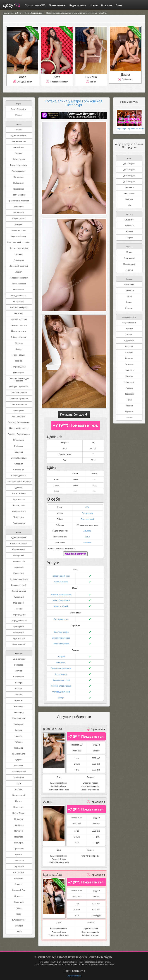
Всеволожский (19, 549)
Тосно (19, 914)
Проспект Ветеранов (19, 428)
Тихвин (19, 908)
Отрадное (19, 819)
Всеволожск (19, 677)
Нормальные (129, 264)
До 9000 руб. (129, 181)
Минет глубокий (61, 606)
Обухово (19, 343)
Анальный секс (61, 582)
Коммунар (19, 748)
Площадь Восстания (19, 387)
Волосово (19, 665)
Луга (19, 783)
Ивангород (19, 712)
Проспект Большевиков (19, 422)
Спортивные (129, 258)
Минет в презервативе (61, 595)
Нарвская (19, 313)
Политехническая (19, 404)
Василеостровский (19, 544)
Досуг (11, 5)
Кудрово (19, 760)
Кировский (19, 567)
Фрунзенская (19, 499)
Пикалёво (19, 837)
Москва (19, 115)
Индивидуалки (78, 5)
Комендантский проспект (19, 242)
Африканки (129, 340)
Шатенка (129, 308)
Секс (129, 158)
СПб (87, 507)
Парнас (19, 361)
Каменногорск (19, 718)
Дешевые (129, 187)
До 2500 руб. (129, 169)
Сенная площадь (19, 458)
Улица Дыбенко (19, 493)
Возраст (129, 214)
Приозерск (19, 849)
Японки (129, 417)
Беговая (19, 153)
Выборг (19, 683)
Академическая (19, 141)
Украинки (129, 411)
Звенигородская (19, 230)
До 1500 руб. (129, 164)
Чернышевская (19, 511)
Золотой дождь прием (61, 668)
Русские (129, 388)
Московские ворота (19, 307)
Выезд (120, 5)
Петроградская (19, 367)
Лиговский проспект (19, 278)
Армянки (87, 531)
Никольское (19, 807)
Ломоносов (19, 777)
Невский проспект (19, 319)
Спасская (19, 464)
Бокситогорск (19, 659)
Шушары (19, 926)
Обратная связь (74, 976)
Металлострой (19, 795)
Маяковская (19, 290)
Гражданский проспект (19, 201)
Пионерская (19, 373)
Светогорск (19, 861)
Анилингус (61, 662)
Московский (19, 603)
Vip (129, 205)
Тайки (129, 400)
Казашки (129, 352)
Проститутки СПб (35, 5)
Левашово (19, 766)
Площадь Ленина (19, 393)
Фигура (129, 246)
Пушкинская (19, 440)
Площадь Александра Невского (19, 380)
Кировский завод (19, 236)
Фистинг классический (61, 686)
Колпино (19, 742)
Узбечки (129, 406)
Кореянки (129, 370)
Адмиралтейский (19, 538)
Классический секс (61, 576)
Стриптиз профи (61, 632)
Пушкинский (19, 632)
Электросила (19, 523)
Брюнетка (129, 290)
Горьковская (19, 189)
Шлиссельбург (19, 920)
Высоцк (19, 689)
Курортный (19, 597)
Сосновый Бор (19, 890)
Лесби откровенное (61, 638)
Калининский (19, 561)
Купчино (19, 254)
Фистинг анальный (61, 680)
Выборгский (19, 555)
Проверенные (57, 5)
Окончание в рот (61, 619)
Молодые (129, 226)
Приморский (19, 627)
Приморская (19, 410)
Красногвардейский (19, 579)
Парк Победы (19, 355)
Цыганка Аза (52, 875)
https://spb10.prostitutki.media (129, 128)
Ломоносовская (19, 284)
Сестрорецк (19, 872)
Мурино (19, 801)
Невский (19, 609)
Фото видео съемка (61, 692)
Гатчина (19, 694)
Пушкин (19, 855)
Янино (19, 932)
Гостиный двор (19, 195)
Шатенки (87, 543)
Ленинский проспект (19, 266)
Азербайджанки (129, 323)
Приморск (19, 843)
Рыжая (129, 302)
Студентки (129, 220)
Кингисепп (19, 724)
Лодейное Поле (19, 772)
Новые (94, 5)
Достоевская (19, 213)
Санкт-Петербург (19, 109)
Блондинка (129, 284)
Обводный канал (19, 337)
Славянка (19, 878)
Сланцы (19, 884)
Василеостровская (19, 165)
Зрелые (129, 231)
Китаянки (129, 364)
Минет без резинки (61, 600)
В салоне (107, 5)
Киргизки (129, 358)
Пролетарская (19, 416)
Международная (19, 296)
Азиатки (129, 328)
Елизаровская (19, 218)
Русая (129, 296)
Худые (87, 537)
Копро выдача (61, 674)
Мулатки (129, 376)
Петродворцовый (19, 621)
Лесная (19, 272)
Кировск (19, 736)
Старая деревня (19, 476)
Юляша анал (53, 729)
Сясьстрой (19, 902)
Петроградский (19, 615)
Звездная (19, 224)
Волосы (129, 279)
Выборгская (19, 183)
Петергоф (19, 831)
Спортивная (19, 470)
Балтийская (19, 147)
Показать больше (74, 415)
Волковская (19, 177)
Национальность (129, 317)
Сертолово (19, 866)
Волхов (19, 671)
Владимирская (19, 171)
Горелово (19, 700)
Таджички (129, 394)
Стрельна (19, 896)
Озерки (19, 349)
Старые (129, 237)
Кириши (19, 730)
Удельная (19, 487)
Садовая (19, 452)
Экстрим (61, 657)
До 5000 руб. (129, 175)
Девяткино (19, 207)
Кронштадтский (19, 591)
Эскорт (61, 698)
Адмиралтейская (19, 135)
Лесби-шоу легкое (61, 644)
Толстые (129, 270)
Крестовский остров (19, 248)
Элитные (129, 199)
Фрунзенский (19, 638)
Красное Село (19, 754)
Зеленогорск (19, 706)
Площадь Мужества (19, 399)
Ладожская (19, 260)
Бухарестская (19, 159)
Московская (19, 302)
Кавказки (129, 346)
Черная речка (19, 505)
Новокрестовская (19, 325)
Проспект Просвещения (19, 434)
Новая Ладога (19, 813)
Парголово (19, 825)
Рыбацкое (19, 446)
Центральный (19, 644)
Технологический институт (19, 482)
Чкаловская (19, 517)
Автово (19, 130)
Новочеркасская (19, 331)
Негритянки (129, 382)
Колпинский (19, 573)
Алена (48, 802)
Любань (19, 789)
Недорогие (129, 193)
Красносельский (19, 585)
